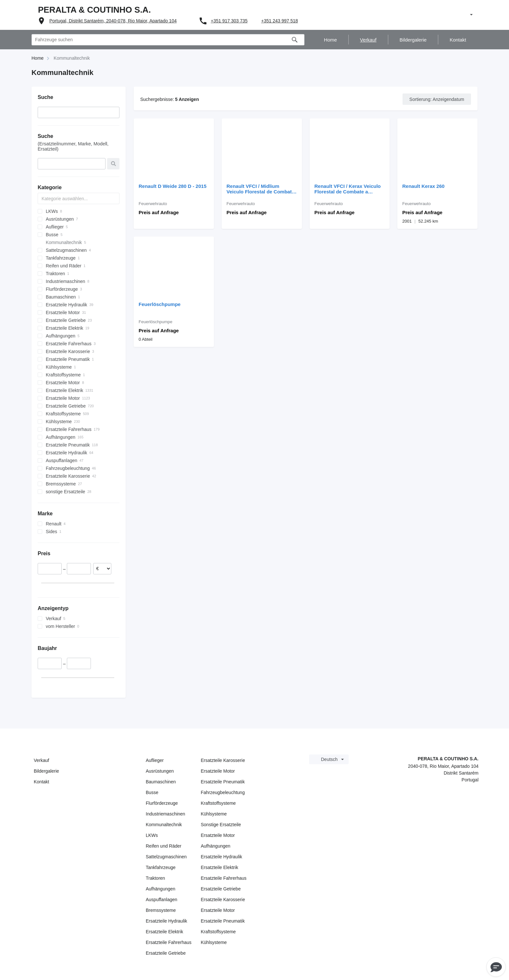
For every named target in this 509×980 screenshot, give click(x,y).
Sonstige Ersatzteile (221, 825)
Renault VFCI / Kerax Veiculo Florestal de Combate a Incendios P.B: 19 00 (348, 189)
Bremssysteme (161, 910)
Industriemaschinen (165, 814)
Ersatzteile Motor (218, 771)
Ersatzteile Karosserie (223, 760)
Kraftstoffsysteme (218, 803)
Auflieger (155, 760)
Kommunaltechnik (164, 825)
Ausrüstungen (160, 771)
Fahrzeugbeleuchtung (223, 792)
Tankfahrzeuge (161, 867)
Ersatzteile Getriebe (166, 953)
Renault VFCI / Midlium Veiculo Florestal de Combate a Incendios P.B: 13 (261, 189)
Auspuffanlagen (161, 900)
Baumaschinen (161, 782)
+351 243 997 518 (280, 21)
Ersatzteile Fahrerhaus (169, 942)
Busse (152, 792)
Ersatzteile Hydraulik (167, 921)
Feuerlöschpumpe (160, 304)
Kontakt (41, 782)
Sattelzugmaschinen (166, 857)
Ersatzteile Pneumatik (223, 782)
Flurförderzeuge (162, 803)
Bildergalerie (46, 771)
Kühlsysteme (214, 814)
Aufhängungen (161, 889)
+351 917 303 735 (229, 21)
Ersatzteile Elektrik (164, 932)
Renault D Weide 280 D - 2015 (173, 186)
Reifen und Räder (164, 846)
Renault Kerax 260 (423, 186)
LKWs (152, 835)
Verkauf (41, 760)
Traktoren (155, 878)
